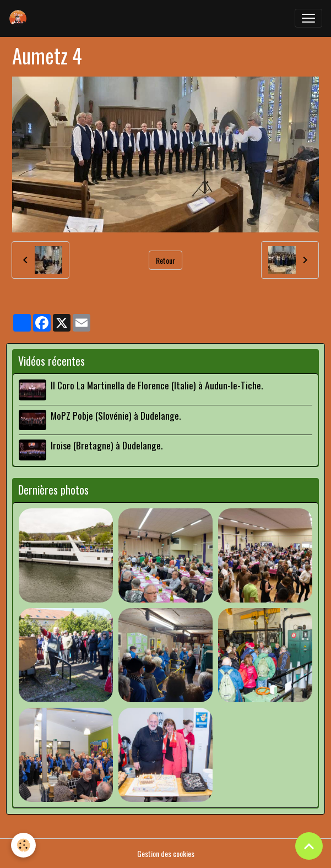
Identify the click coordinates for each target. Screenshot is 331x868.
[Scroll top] (309, 846)
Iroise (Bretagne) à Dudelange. (107, 445)
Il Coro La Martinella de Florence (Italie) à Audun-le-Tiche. (157, 385)
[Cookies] (23, 845)
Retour (165, 260)
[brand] (20, 18)
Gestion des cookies (166, 853)
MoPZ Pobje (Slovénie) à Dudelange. (116, 415)
